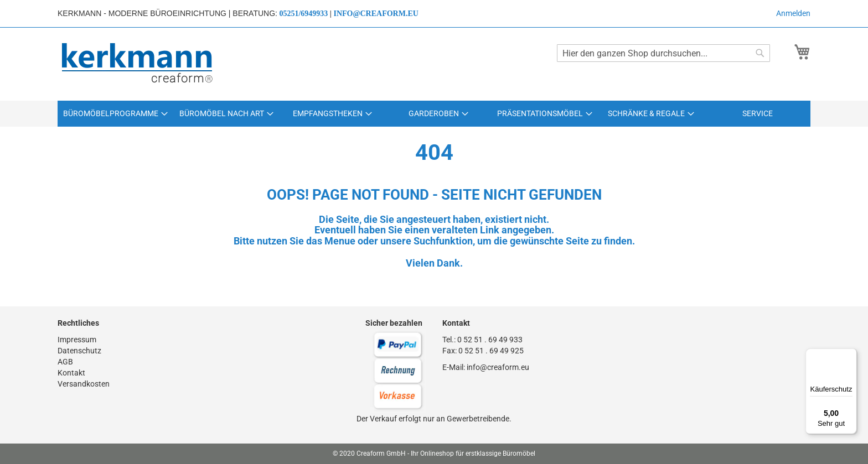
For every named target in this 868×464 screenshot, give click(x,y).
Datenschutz (79, 351)
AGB (65, 362)
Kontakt (71, 373)
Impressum (77, 340)
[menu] (434, 114)
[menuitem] (115, 114)
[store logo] (138, 63)
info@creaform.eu (376, 14)
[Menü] (850, 355)
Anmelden (793, 13)
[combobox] (663, 53)
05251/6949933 (303, 14)
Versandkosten (84, 384)
